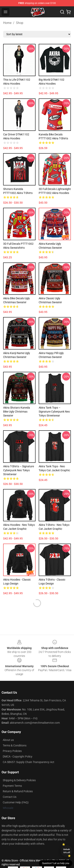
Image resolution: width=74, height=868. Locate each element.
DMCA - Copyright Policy (18, 757)
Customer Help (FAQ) (16, 802)
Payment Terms (12, 786)
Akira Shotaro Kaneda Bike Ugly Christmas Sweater (17, 412)
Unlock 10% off (67, 851)
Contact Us (10, 797)
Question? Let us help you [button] (56, 863)
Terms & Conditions (15, 745)
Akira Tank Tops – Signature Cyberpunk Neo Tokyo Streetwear (54, 412)
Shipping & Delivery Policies (19, 780)
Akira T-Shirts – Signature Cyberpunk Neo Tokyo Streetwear (19, 470)
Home (7, 23)
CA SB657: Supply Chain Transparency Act (29, 762)
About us (8, 740)
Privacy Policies (12, 751)
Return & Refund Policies (18, 791)
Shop (20, 23)
